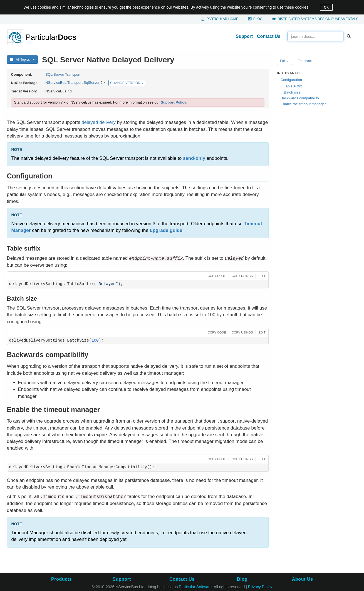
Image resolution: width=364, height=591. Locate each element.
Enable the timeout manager (303, 104)
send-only (194, 158)
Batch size (292, 92)
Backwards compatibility (300, 98)
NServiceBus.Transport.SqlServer (72, 83)
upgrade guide (166, 230)
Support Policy (174, 102)
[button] (216, 275)
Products (61, 579)
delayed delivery (99, 122)
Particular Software (195, 587)
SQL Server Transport (63, 74)
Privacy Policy (260, 587)
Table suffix (293, 86)
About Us (303, 579)
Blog (258, 19)
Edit (284, 61)
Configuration (291, 80)
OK (326, 7)
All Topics (23, 60)
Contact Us (269, 36)
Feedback (305, 61)
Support (244, 36)
